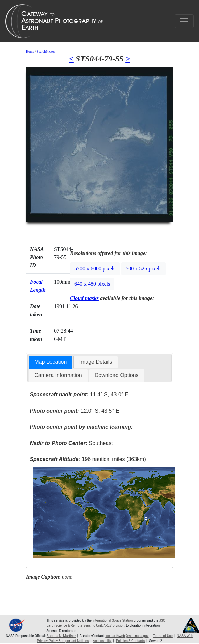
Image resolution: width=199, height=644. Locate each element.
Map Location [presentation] (51, 362)
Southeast (71, 443)
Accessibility (102, 641)
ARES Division (114, 626)
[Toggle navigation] (184, 21)
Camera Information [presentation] (58, 375)
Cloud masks (84, 298)
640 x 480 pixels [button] (92, 284)
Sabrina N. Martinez (62, 636)
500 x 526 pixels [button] (143, 269)
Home (30, 51)
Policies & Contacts (130, 641)
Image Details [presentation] (96, 362)
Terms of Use (163, 636)
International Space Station (112, 621)
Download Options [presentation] (117, 375)
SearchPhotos (46, 51)
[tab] (51, 362)
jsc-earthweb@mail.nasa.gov (127, 636)
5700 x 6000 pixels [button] (95, 269)
